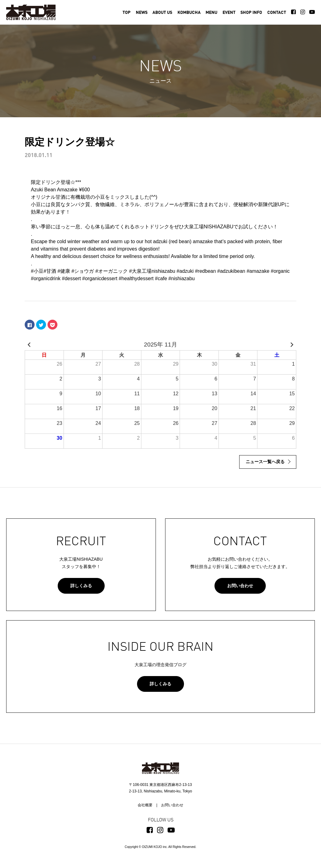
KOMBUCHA (189, 13)
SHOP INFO (251, 13)
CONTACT (277, 13)
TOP (127, 13)
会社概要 (145, 805)
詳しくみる (81, 586)
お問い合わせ (240, 586)
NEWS (142, 13)
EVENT (229, 13)
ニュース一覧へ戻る (265, 462)
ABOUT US (162, 13)
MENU (211, 13)
